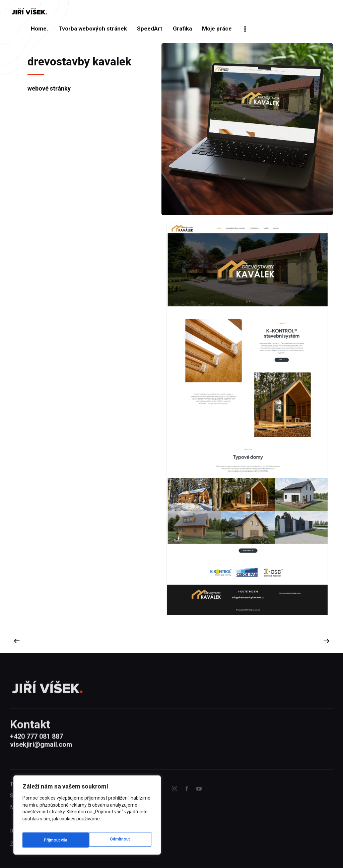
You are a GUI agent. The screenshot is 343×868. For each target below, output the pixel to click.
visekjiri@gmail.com (41, 757)
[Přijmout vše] (119, 840)
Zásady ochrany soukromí (40, 858)
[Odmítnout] (53, 840)
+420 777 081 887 (37, 749)
